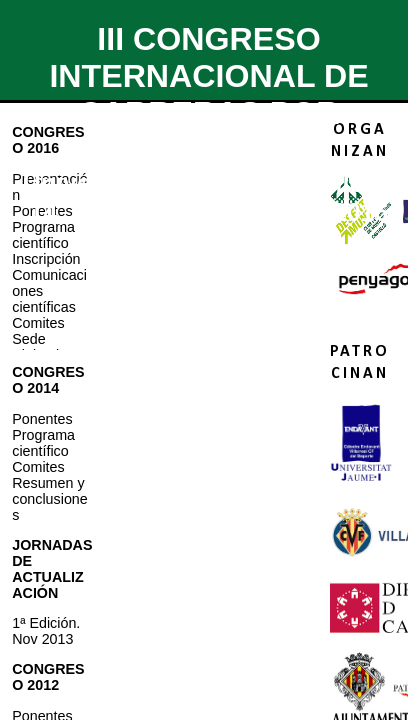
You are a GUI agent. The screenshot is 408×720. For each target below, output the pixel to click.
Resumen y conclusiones (50, 499)
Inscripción (46, 259)
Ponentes (42, 419)
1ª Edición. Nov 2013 (46, 631)
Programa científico (43, 235)
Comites (38, 323)
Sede (28, 339)
